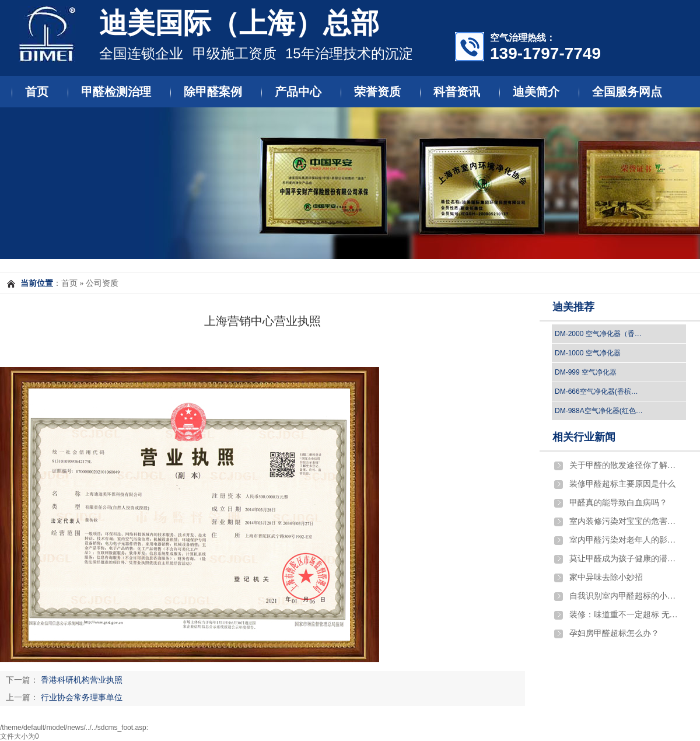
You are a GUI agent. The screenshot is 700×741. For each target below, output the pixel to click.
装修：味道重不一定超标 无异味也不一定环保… (625, 615)
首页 (37, 92)
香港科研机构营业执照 (82, 680)
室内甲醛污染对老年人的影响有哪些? (625, 540)
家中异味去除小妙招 (606, 577)
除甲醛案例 (213, 92)
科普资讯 (457, 92)
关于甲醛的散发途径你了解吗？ (625, 465)
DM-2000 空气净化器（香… (598, 334)
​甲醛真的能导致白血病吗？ (618, 503)
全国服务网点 (627, 92)
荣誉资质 (377, 92)
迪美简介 (536, 92)
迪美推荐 (573, 307)
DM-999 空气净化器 (586, 372)
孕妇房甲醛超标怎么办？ (614, 633)
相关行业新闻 (584, 437)
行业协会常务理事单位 (82, 697)
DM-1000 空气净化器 (588, 353)
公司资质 (102, 283)
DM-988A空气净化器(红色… (599, 411)
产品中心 (298, 92)
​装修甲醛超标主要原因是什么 (622, 484)
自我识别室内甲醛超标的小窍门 (625, 596)
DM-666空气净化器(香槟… (596, 392)
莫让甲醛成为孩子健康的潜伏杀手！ (625, 559)
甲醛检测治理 (116, 92)
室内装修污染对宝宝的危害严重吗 (625, 521)
